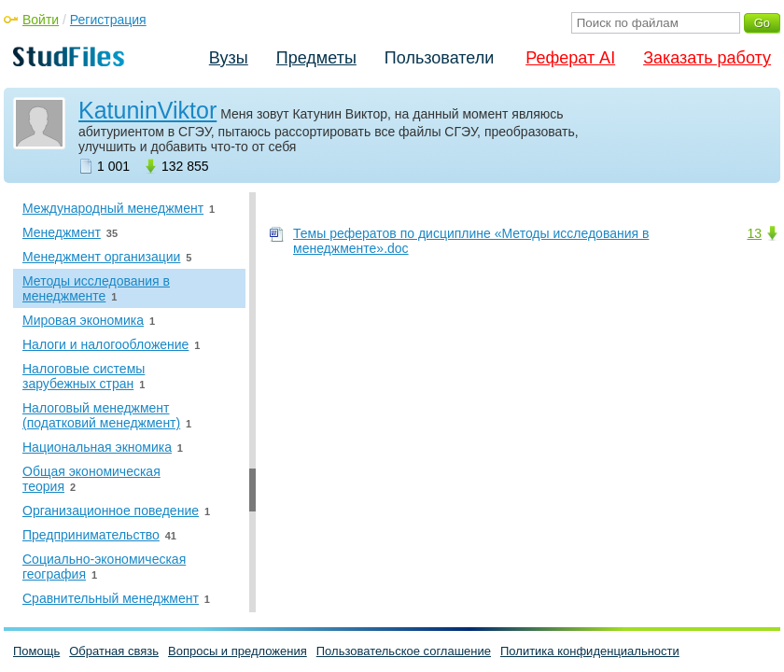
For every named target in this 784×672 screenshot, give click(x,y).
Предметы (316, 58)
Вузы (229, 58)
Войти (41, 20)
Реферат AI (570, 58)
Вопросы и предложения (238, 651)
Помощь (36, 651)
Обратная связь (114, 651)
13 (754, 233)
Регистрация (108, 20)
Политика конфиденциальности (590, 651)
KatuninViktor (147, 110)
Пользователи (439, 58)
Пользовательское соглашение (404, 651)
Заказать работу (707, 58)
